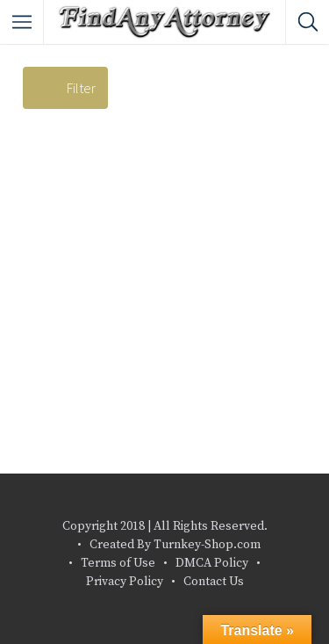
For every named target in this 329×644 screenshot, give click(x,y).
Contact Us (214, 582)
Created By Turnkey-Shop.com (175, 545)
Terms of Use (118, 563)
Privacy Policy (125, 582)
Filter (81, 88)
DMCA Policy (212, 563)
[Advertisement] (164, 300)
